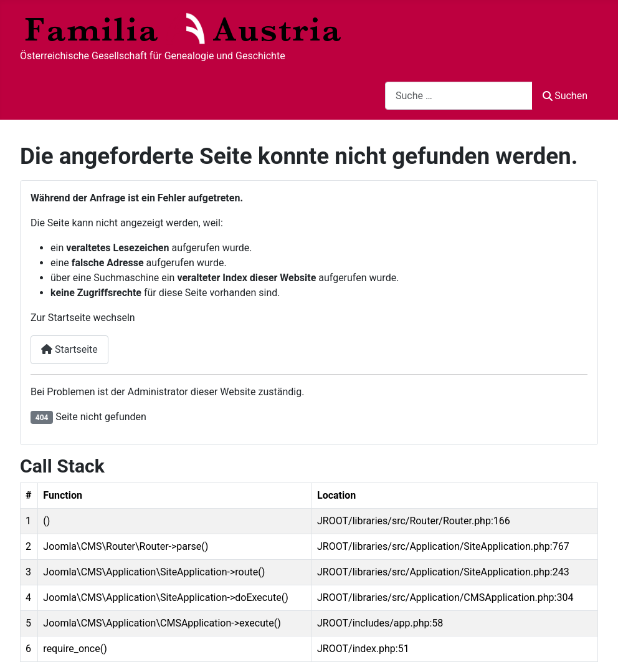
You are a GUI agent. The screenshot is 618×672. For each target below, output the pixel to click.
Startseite (69, 349)
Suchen (565, 96)
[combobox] (459, 96)
